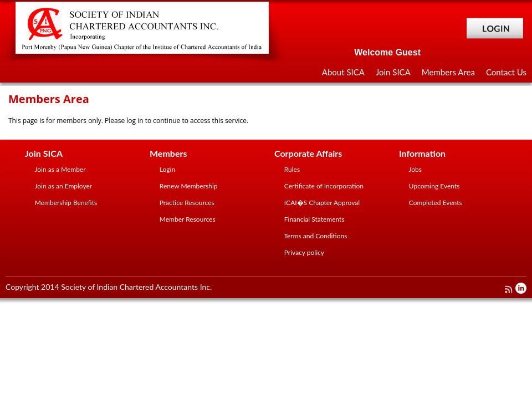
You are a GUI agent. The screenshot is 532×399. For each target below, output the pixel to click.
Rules (291, 169)
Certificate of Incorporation (323, 186)
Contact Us (506, 72)
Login (167, 169)
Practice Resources (186, 203)
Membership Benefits (65, 203)
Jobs (415, 169)
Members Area (448, 72)
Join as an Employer (63, 186)
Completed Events (435, 203)
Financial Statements (314, 219)
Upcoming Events (434, 186)
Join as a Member (60, 169)
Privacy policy (304, 252)
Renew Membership (188, 186)
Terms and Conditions (315, 236)
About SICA (343, 72)
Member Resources (187, 219)
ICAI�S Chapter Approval (321, 203)
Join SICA (393, 72)
